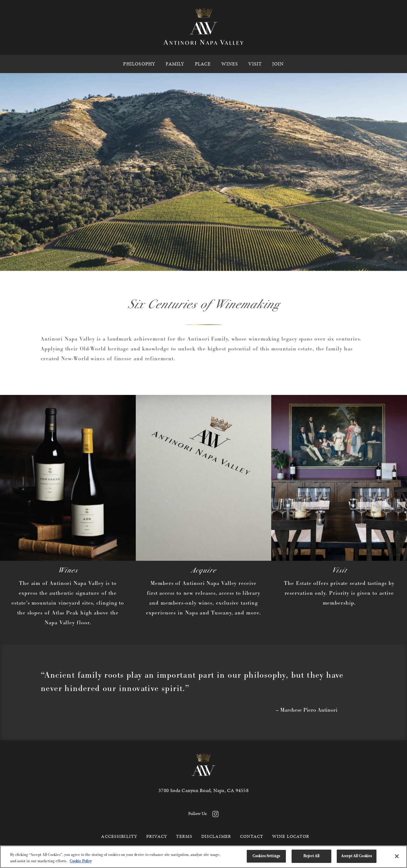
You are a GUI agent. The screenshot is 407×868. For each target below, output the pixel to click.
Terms (184, 836)
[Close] (397, 856)
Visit (255, 64)
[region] (203, 857)
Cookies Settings (266, 856)
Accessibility (119, 836)
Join (278, 64)
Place (203, 64)
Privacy (157, 836)
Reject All (311, 856)
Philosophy (139, 64)
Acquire (203, 570)
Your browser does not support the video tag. (203, 172)
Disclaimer (216, 836)
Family (175, 64)
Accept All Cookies (356, 856)
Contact (252, 836)
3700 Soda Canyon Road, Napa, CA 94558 (203, 790)
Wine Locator (291, 836)
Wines (230, 64)
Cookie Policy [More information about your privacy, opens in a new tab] (81, 861)
